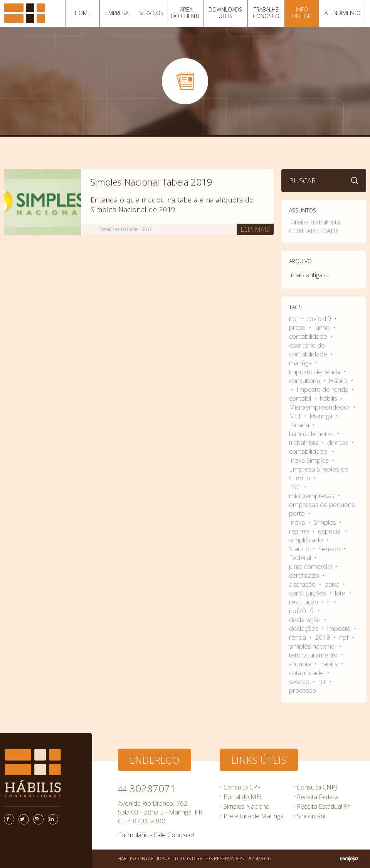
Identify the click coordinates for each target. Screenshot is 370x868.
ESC (296, 487)
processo (303, 690)
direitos (339, 442)
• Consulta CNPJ (315, 787)
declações (304, 628)
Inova (298, 522)
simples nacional (313, 646)
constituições (308, 593)
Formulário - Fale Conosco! (156, 835)
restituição (304, 602)
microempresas (313, 496)
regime (300, 531)
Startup (300, 549)
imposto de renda (315, 372)
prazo (298, 327)
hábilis (329, 398)
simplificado (307, 540)
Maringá (322, 416)
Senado (330, 549)
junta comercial (311, 566)
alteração (303, 584)
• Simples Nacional (245, 806)
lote (341, 593)
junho (323, 327)
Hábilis (339, 380)
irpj (294, 319)
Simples (326, 522)
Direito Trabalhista (315, 222)
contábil (301, 398)
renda (298, 637)
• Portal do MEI (241, 797)
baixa (333, 584)
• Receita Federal (316, 797)
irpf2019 (302, 611)
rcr (323, 682)
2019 (323, 637)
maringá (301, 363)
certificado (305, 575)
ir (330, 602)
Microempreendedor (320, 407)
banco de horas (312, 434)
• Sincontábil (310, 816)
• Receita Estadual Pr (321, 806)
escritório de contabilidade (309, 350)
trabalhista (304, 442)
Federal (301, 558)
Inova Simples (310, 460)
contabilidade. (309, 451)
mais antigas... (310, 275)
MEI (296, 416)
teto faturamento (314, 655)
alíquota (301, 664)
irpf (345, 637)
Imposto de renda (323, 389)
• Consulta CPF (240, 787)
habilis (330, 664)
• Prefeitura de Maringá (252, 816)
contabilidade (309, 336)
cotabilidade (307, 673)
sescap (300, 682)
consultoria (305, 380)
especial (330, 531)
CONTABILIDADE (314, 231)
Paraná (300, 425)
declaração (306, 620)
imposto (340, 628)
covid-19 (320, 319)
